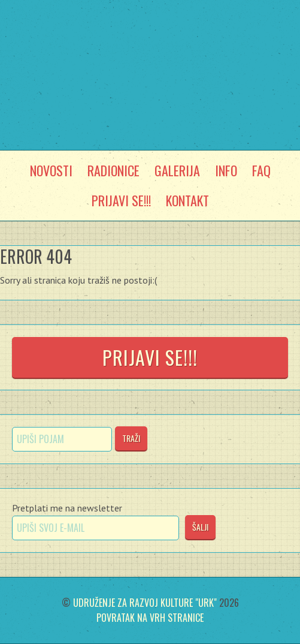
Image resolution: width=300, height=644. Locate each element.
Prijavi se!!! (150, 357)
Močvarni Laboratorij (150, 49)
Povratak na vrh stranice (150, 618)
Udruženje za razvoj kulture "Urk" (145, 603)
